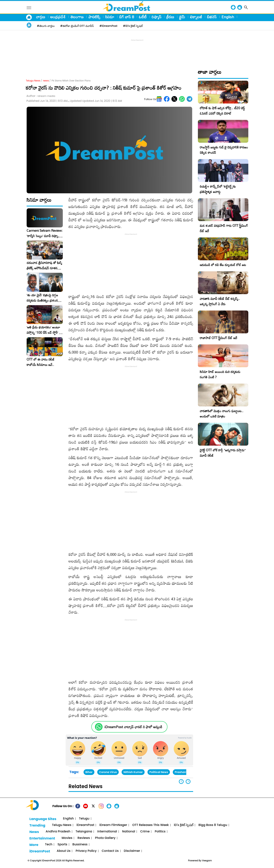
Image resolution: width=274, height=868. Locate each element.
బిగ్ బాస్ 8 (127, 17)
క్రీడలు (170, 17)
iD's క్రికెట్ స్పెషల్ (184, 825)
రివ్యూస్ (157, 17)
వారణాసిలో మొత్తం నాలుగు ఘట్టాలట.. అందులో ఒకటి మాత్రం (222, 414)
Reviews (84, 838)
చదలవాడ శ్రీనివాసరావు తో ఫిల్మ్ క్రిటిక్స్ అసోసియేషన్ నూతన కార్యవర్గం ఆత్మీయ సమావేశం (44, 265)
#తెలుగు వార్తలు (46, 26)
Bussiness (80, 845)
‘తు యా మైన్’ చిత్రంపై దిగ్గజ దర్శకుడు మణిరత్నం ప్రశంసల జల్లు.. (43, 298)
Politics (160, 832)
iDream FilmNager (113, 825)
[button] (188, 782)
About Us (64, 851)
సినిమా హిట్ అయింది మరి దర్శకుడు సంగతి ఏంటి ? (220, 374)
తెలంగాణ (77, 17)
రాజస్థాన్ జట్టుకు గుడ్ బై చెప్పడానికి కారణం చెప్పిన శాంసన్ (224, 150)
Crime (145, 832)
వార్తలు (41, 17)
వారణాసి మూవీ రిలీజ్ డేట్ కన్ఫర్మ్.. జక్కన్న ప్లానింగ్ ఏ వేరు (220, 301)
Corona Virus (108, 772)
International (107, 832)
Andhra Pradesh (58, 832)
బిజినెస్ (212, 17)
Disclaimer (132, 851)
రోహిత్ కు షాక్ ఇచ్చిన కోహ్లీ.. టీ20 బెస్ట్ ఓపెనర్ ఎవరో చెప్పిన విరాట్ (222, 111)
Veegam (207, 860)
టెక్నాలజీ (196, 17)
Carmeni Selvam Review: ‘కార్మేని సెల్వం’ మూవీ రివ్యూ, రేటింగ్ (45, 233)
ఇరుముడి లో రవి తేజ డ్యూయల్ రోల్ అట (223, 265)
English (228, 17)
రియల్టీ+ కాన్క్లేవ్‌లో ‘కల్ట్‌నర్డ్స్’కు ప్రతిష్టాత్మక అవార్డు (218, 189)
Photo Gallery (105, 838)
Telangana (84, 832)
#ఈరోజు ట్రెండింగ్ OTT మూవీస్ (77, 26)
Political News (159, 772)
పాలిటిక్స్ (94, 17)
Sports (62, 845)
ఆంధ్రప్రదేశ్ (58, 17)
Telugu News (33, 81)
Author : (41, 96)
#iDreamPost (108, 26)
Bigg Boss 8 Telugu (213, 825)
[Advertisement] (137, 51)
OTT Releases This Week (151, 825)
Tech (49, 845)
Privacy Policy (86, 851)
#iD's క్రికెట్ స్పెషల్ (133, 26)
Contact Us (110, 851)
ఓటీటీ (143, 17)
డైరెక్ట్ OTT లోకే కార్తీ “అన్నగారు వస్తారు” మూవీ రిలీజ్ (223, 453)
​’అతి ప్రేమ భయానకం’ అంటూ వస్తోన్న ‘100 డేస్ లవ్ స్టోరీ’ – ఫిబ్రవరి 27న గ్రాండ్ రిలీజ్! (44, 330)
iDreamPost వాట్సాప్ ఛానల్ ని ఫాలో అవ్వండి (133, 727)
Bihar (89, 772)
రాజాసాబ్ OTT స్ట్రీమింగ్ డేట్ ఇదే (218, 338)
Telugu (84, 819)
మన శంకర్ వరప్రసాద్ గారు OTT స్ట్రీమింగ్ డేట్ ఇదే (224, 228)
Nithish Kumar (133, 772)
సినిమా (110, 17)
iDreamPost (85, 825)
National (129, 832)
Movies (67, 838)
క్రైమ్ (182, 17)
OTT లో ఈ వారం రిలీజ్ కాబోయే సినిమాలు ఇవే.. (41, 362)
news (46, 81)
